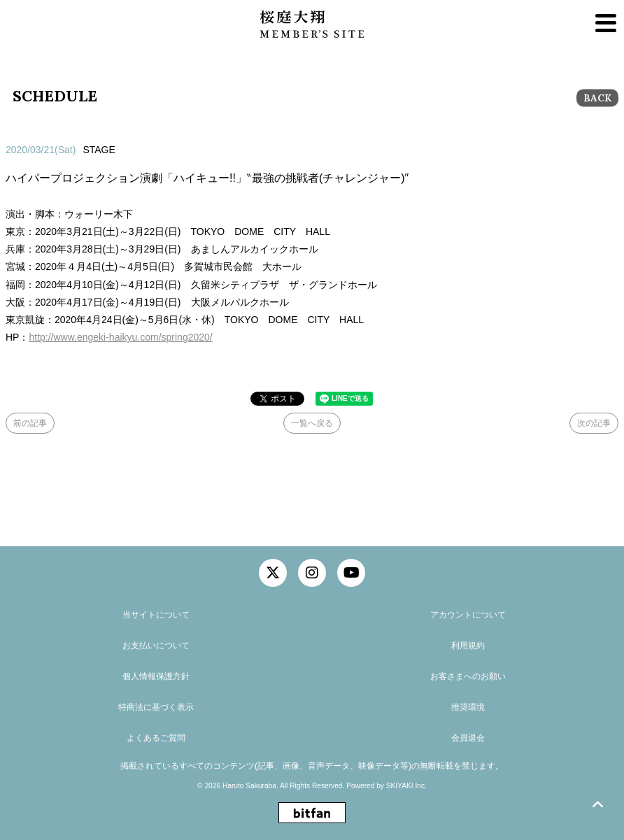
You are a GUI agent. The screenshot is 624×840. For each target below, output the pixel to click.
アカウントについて (468, 615)
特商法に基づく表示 (156, 707)
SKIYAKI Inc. (406, 786)
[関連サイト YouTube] (351, 573)
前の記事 (30, 423)
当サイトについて (156, 615)
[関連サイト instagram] (312, 573)
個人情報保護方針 (156, 676)
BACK (597, 98)
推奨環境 (468, 707)
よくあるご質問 (156, 738)
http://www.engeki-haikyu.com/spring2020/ (120, 337)
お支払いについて (156, 646)
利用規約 (468, 646)
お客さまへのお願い (468, 676)
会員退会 (468, 738)
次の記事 (594, 423)
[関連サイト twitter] (273, 573)
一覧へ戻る (312, 423)
